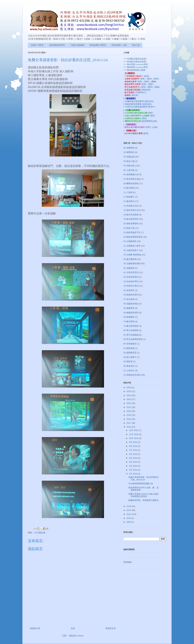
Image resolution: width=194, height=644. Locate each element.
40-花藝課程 (129, 268)
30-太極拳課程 (130, 241)
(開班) (150, 79)
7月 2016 (133, 450)
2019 (129, 415)
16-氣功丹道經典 (131, 215)
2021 (129, 407)
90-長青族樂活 (130, 344)
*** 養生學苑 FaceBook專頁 (136, 64)
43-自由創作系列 (131, 281)
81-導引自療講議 (131, 335)
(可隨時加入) (141, 92)
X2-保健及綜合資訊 (132, 375)
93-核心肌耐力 (130, 357)
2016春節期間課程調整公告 (141, 484)
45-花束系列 (129, 290)
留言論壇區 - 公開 (119, 45)
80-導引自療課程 (131, 330)
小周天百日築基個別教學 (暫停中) (140, 107)
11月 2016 (134, 434)
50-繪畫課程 (129, 308)
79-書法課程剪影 (131, 326)
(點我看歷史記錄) (149, 121)
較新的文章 (35, 628)
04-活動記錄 (40, 533)
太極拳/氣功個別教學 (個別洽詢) (139, 101)
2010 (129, 518)
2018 (129, 419)
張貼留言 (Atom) (76, 636)
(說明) (148, 127)
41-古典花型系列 (131, 272)
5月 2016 (133, 458)
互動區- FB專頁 (37, 45)
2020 (129, 411)
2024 (129, 395)
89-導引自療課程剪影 (133, 339)
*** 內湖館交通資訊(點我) (135, 59)
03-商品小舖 (129, 161)
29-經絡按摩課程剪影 (133, 237)
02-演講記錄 (129, 157)
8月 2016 (133, 446)
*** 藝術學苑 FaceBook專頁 (136, 67)
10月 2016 (134, 438)
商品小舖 (136, 45)
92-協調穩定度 (130, 353)
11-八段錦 (128, 192)
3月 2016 (133, 466)
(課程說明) (146, 90)
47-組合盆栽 (129, 299)
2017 (129, 423)
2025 (129, 391)
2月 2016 (133, 470)
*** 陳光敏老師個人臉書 (134, 70)
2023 (129, 399)
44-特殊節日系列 (131, 286)
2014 (129, 510)
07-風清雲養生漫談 (132, 179)
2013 (129, 514)
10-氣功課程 (129, 188)
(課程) (150, 113)
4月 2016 (133, 462)
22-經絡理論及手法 (132, 232)
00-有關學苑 (129, 148)
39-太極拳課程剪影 (132, 264)
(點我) (146, 76)
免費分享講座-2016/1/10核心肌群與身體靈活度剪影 (143, 495)
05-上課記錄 (129, 170)
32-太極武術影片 (131, 250)
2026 (129, 387)
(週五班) (135, 95)
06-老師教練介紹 (131, 174)
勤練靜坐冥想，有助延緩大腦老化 (144, 500)
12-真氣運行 (129, 197)
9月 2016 (133, 442)
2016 (129, 427)
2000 (129, 522)
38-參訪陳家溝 (130, 259)
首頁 (73, 628)
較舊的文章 (111, 628)
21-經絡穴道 (129, 228)
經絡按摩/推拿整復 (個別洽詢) (138, 104)
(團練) (154, 82)
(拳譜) (156, 79)
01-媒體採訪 (129, 152)
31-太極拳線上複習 (132, 246)
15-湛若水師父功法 (132, 210)
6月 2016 (133, 454)
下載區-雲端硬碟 (77, 45)
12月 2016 (134, 430)
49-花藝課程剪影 (131, 304)
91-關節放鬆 (129, 348)
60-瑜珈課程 (129, 317)
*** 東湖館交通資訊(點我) (135, 62)
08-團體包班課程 (131, 183)
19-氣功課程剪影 (131, 219)
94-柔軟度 (128, 361)
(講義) (157, 87)
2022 (129, 403)
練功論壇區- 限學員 (98, 45)
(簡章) (143, 79)
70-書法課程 (129, 321)
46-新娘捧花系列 (131, 295)
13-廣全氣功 (129, 201)
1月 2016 (133, 474)
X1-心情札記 (129, 371)
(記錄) (155, 127)
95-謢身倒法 (129, 366)
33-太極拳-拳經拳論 (132, 255)
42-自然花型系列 (131, 277)
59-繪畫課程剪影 (131, 313)
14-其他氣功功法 (131, 206)
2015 (129, 506)
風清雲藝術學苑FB (57, 45)
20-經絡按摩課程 (131, 224)
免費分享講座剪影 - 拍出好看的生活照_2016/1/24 (143, 478)
